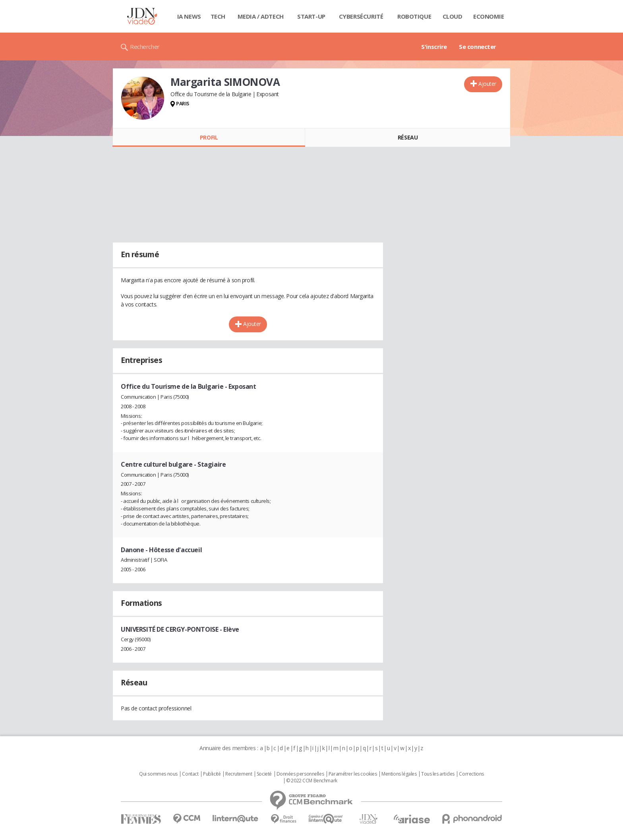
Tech (218, 16)
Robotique (414, 16)
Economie (489, 16)
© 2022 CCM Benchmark (312, 781)
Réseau (408, 137)
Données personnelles (300, 774)
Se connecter (478, 47)
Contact (190, 774)
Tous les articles (438, 774)
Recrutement (239, 774)
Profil (209, 137)
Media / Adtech (261, 16)
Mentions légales (399, 774)
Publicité (212, 774)
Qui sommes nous (158, 774)
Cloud (453, 16)
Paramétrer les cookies (353, 774)
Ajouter (487, 84)
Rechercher (145, 47)
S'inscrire (434, 47)
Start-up (311, 16)
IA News (189, 16)
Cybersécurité (361, 16)
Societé (264, 774)
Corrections (471, 774)
